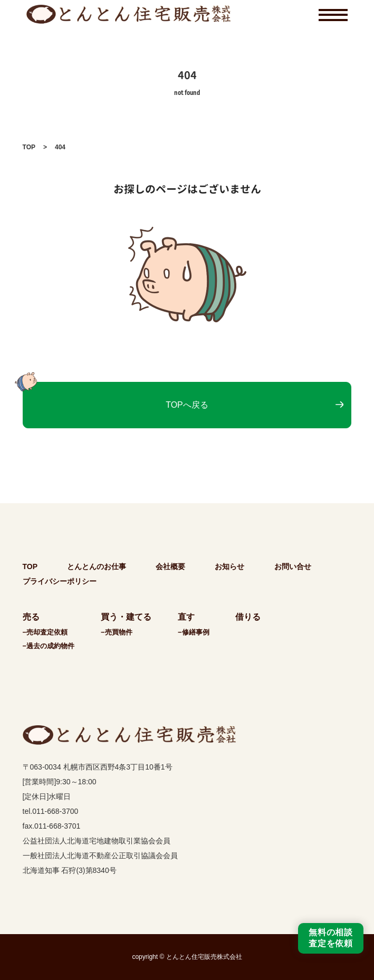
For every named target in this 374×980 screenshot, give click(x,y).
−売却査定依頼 (45, 632)
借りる (248, 617)
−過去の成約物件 (49, 646)
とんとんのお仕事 (97, 566)
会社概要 (170, 566)
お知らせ (229, 566)
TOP (29, 147)
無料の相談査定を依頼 (331, 938)
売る (31, 617)
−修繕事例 (194, 632)
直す (186, 617)
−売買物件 (117, 632)
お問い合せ (293, 566)
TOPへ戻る (187, 405)
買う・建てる (126, 617)
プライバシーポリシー (60, 581)
